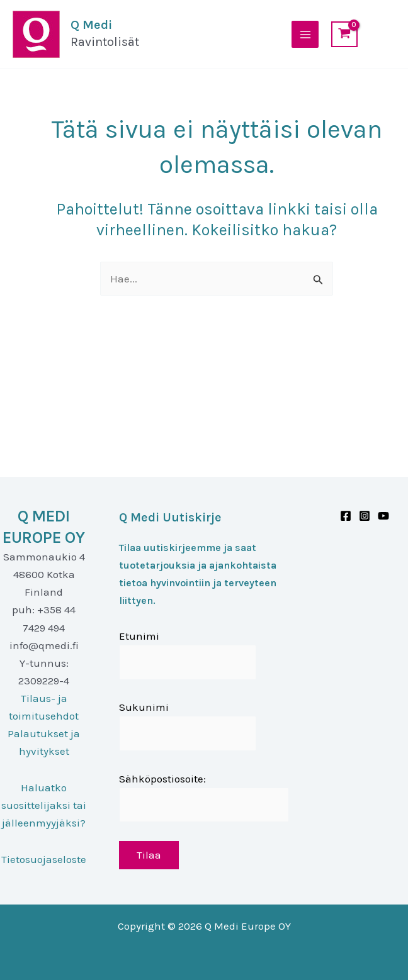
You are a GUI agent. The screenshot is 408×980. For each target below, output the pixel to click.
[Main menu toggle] (305, 35)
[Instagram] (365, 516)
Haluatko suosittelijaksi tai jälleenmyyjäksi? (44, 805)
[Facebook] (346, 516)
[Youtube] (383, 516)
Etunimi (139, 636)
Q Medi (91, 25)
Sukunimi (144, 707)
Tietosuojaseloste (44, 859)
